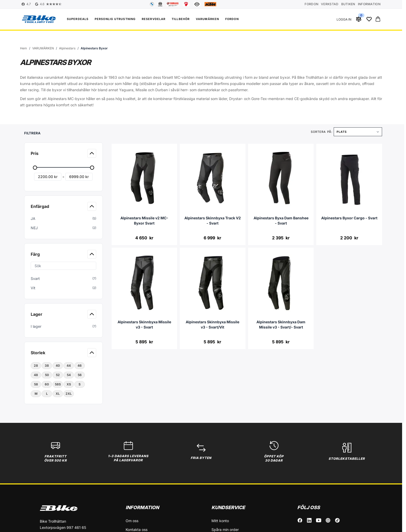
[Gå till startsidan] (24, 48)
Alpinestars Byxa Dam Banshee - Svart (281, 221)
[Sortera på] (358, 132)
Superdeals (78, 19)
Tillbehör (181, 19)
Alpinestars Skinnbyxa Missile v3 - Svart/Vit (212, 324)
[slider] (35, 168)
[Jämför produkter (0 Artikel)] (359, 19)
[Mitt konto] (344, 19)
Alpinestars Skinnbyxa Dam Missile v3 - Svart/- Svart (281, 324)
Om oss (132, 521)
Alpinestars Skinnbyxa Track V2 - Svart (213, 221)
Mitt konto (220, 521)
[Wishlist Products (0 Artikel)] (369, 19)
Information (369, 4)
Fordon (311, 4)
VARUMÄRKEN (207, 19)
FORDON (232, 19)
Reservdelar (154, 19)
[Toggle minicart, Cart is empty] (378, 19)
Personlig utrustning (115, 19)
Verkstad (330, 4)
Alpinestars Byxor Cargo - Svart (349, 218)
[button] (64, 132)
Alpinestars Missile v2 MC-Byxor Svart (144, 221)
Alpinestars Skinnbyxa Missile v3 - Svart (144, 324)
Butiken (348, 4)
